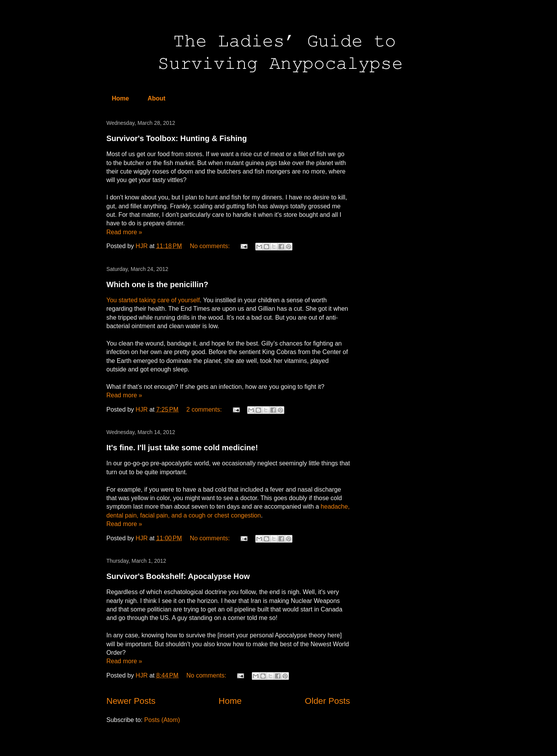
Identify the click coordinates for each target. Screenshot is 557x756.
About (156, 98)
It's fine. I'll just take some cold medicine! (182, 448)
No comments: (211, 246)
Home (120, 98)
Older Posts (327, 701)
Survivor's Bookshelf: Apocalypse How (178, 576)
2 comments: (205, 409)
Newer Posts (131, 701)
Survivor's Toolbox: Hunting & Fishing (177, 138)
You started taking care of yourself (153, 300)
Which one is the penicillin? (157, 284)
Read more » (124, 232)
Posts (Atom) (162, 720)
